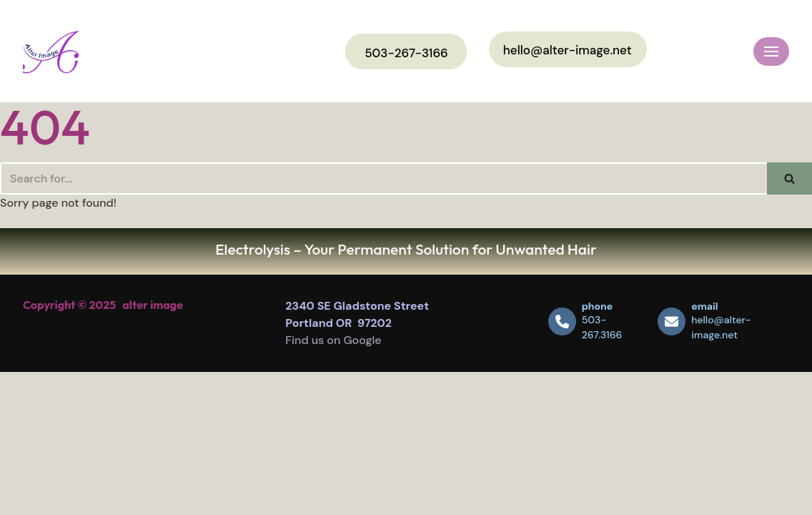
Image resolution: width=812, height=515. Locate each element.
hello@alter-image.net (568, 50)
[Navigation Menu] (771, 51)
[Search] (383, 178)
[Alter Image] (51, 51)
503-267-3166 (406, 53)
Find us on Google (333, 340)
